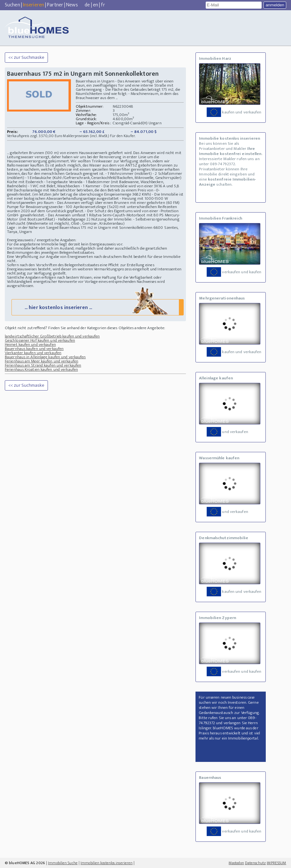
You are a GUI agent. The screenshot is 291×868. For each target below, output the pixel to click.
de (87, 5)
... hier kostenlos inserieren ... (97, 307)
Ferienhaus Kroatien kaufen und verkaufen (41, 369)
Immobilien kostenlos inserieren (107, 863)
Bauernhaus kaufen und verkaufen (34, 349)
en (96, 5)
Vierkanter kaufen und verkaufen (33, 353)
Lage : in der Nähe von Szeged (33, 228)
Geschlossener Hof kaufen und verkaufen (40, 340)
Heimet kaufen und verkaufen (30, 345)
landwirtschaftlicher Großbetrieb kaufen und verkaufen (52, 336)
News (72, 5)
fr (103, 5)
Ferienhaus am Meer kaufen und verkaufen (42, 361)
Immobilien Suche (63, 863)
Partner (55, 5)
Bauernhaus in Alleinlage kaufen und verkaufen (45, 357)
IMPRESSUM (276, 863)
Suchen (12, 5)
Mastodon (236, 863)
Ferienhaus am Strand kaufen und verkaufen (43, 365)
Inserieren (34, 5)
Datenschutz (255, 863)
